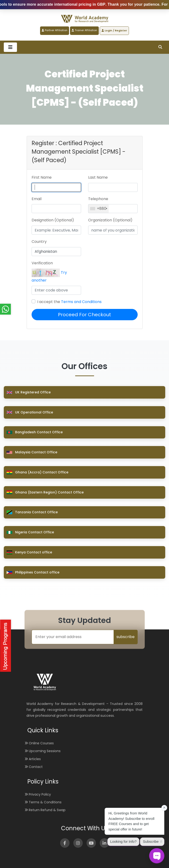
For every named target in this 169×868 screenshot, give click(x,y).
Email (37, 199)
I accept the (69, 302)
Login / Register (114, 30)
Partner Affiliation (55, 30)
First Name (42, 177)
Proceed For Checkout (84, 315)
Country (39, 242)
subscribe (126, 637)
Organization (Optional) (110, 220)
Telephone (98, 199)
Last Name (98, 177)
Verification (42, 263)
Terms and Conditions (81, 302)
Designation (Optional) (53, 220)
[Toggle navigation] (10, 47)
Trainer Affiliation (84, 30)
